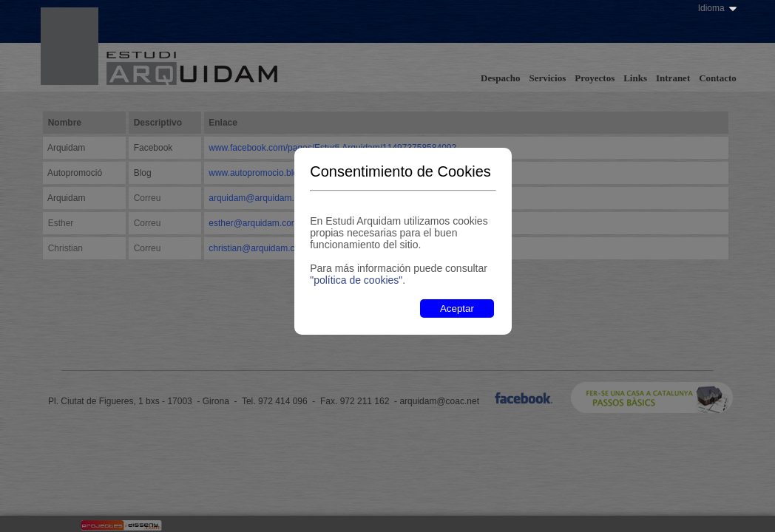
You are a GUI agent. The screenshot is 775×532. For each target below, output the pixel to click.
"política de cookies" (356, 280)
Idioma (711, 8)
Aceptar (457, 308)
